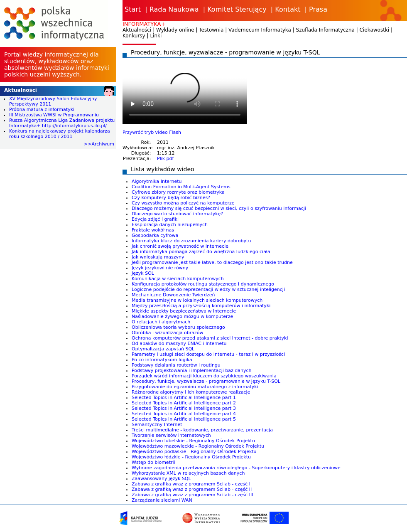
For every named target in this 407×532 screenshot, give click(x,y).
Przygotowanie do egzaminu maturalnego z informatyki (195, 387)
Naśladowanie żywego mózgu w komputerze (182, 316)
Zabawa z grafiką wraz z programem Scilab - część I (191, 484)
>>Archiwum (99, 144)
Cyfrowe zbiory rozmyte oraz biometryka (178, 192)
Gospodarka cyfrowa (155, 235)
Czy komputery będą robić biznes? (171, 198)
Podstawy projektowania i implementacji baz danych (192, 371)
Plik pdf (165, 159)
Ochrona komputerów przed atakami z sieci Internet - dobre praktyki (210, 338)
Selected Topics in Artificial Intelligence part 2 (184, 403)
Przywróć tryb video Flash (152, 132)
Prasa (318, 9)
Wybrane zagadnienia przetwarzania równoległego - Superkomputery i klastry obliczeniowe (236, 468)
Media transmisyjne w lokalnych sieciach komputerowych (197, 300)
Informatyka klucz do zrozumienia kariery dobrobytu (191, 241)
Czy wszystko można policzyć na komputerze (183, 203)
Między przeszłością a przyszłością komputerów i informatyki (201, 306)
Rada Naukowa (174, 9)
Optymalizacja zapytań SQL (163, 349)
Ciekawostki (375, 30)
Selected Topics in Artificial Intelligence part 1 (184, 398)
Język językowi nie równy (160, 268)
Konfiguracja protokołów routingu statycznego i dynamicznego (203, 284)
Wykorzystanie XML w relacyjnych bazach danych (188, 473)
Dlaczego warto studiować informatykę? (177, 214)
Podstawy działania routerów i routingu (176, 365)
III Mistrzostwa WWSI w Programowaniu (54, 115)
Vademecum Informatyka (260, 30)
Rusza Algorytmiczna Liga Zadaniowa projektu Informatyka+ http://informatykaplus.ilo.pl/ (62, 123)
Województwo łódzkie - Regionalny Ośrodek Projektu (191, 457)
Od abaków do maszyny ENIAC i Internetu (179, 344)
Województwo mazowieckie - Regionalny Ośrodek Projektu (198, 446)
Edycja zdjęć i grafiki (155, 219)
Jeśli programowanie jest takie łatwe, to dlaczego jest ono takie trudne (212, 262)
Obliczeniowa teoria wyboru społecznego (178, 327)
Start (133, 9)
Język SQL (143, 273)
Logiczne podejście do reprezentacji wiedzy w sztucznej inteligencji (208, 289)
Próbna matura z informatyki (42, 110)
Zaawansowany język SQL (161, 479)
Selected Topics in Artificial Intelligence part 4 (184, 414)
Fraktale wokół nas (153, 230)
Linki (156, 36)
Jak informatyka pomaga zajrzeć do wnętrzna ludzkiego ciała (201, 252)
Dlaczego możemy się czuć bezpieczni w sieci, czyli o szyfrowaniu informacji (219, 208)
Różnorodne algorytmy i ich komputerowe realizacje (191, 392)
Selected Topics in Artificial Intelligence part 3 (184, 408)
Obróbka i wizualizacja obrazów (168, 333)
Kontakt (288, 9)
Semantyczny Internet (157, 425)
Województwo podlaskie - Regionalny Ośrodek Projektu (194, 452)
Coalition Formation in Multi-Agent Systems (181, 187)
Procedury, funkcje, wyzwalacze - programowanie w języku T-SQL (206, 381)
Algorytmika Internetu (157, 181)
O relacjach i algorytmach (161, 322)
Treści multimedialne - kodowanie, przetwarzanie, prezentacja (202, 430)
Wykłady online (175, 30)
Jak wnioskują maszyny (158, 257)
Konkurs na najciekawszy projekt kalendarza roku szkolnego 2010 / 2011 (60, 134)
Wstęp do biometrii (153, 462)
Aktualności (137, 30)
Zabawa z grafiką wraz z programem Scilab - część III (192, 495)
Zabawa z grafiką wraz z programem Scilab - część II (192, 489)
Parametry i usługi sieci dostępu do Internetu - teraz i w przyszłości (208, 354)
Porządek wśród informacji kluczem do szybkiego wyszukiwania (204, 376)
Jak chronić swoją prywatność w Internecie (180, 246)
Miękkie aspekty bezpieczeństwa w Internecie (184, 311)
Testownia (211, 30)
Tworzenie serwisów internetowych (171, 435)
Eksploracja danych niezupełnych (170, 225)
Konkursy (134, 36)
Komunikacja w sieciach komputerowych (178, 279)
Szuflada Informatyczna (325, 30)
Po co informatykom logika (162, 360)
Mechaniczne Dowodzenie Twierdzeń (173, 295)
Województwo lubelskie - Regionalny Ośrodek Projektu (193, 441)
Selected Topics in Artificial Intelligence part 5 (184, 419)
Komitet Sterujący (237, 9)
